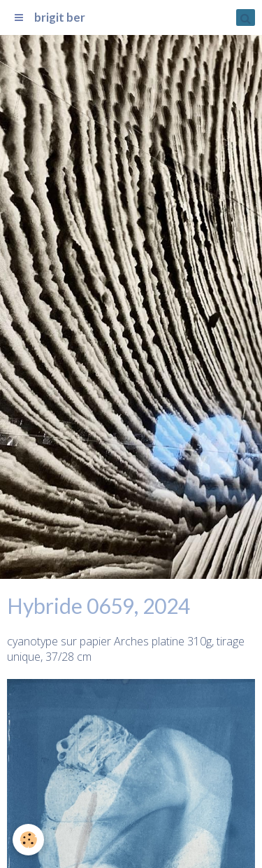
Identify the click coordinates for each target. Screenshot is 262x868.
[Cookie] (28, 840)
